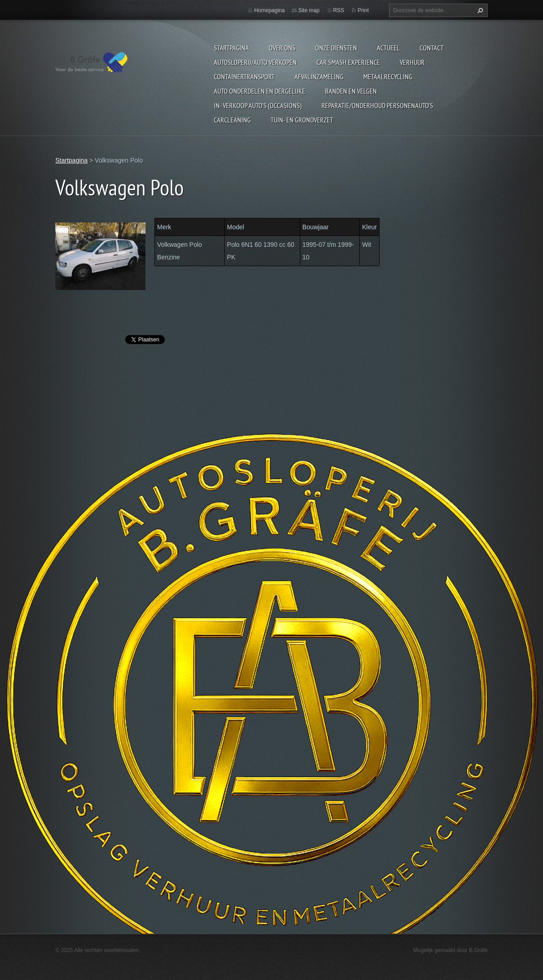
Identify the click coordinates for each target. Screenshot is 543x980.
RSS (339, 10)
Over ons (282, 48)
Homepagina (269, 10)
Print (363, 10)
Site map (309, 10)
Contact (432, 48)
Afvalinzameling (319, 77)
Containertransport (244, 77)
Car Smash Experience (348, 62)
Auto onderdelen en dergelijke (260, 91)
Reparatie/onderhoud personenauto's (377, 105)
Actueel (388, 48)
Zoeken (479, 10)
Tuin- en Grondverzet (302, 120)
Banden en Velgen (351, 91)
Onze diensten (336, 48)
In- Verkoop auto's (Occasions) (258, 105)
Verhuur (412, 62)
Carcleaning (232, 120)
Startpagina (231, 48)
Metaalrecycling (388, 77)
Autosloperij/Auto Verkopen (255, 62)
